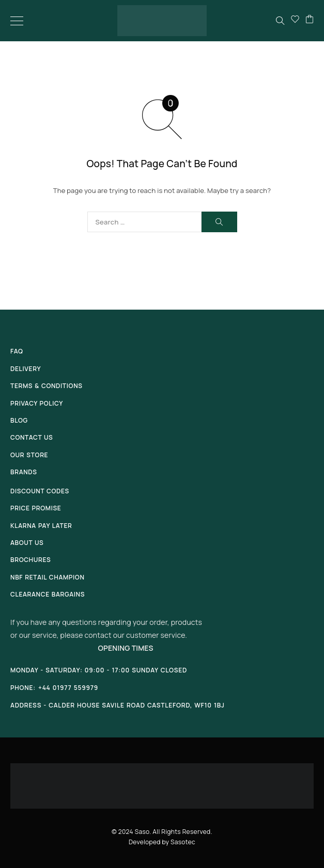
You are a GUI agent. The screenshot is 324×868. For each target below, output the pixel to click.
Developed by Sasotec (162, 842)
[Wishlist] (295, 21)
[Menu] (17, 21)
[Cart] (310, 21)
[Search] (280, 21)
